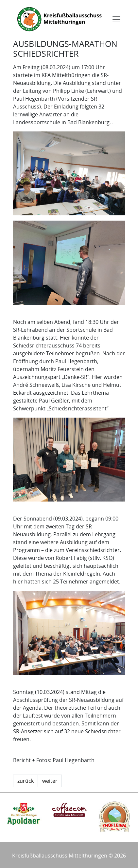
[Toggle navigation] (116, 19)
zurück (26, 781)
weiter (50, 781)
